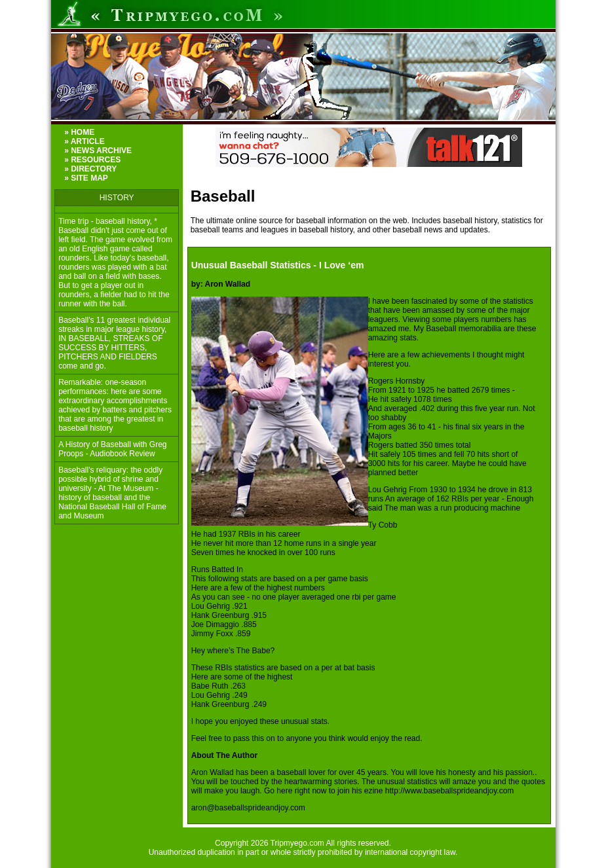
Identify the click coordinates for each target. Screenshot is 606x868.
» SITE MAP (86, 178)
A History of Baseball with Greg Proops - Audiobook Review (112, 449)
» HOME (79, 132)
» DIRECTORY (90, 169)
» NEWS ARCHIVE (98, 151)
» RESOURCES (92, 160)
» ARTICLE (85, 141)
